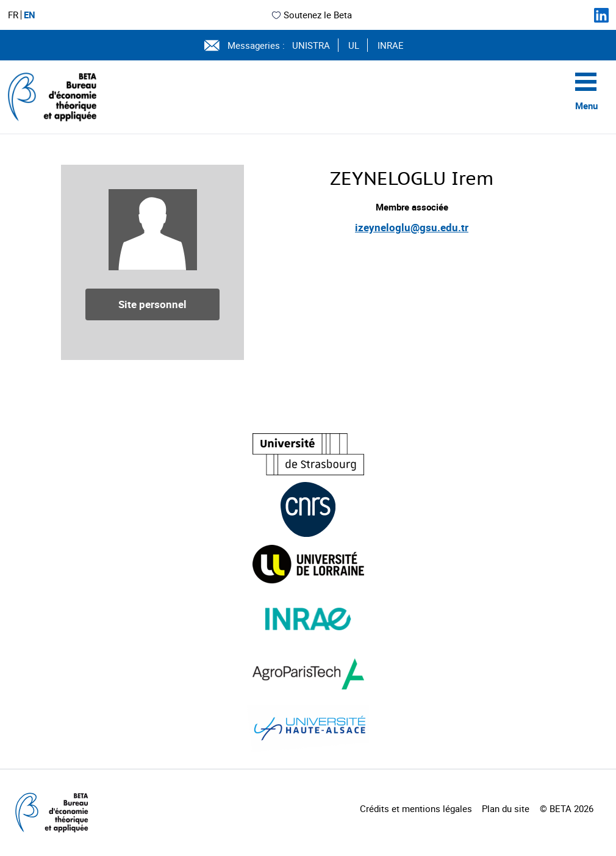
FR (13, 15)
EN (30, 15)
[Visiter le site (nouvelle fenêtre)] (308, 454)
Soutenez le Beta (311, 15)
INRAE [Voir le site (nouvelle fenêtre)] (391, 45)
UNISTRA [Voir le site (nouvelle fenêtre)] (311, 45)
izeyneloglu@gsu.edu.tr (412, 227)
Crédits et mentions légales (416, 808)
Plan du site (506, 808)
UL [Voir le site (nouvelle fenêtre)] (354, 45)
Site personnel (152, 304)
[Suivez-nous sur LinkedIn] (601, 15)
